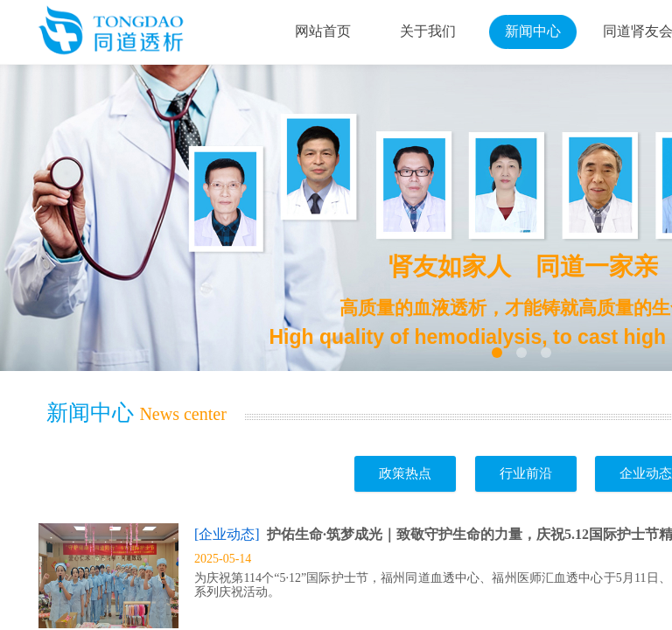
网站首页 (323, 31)
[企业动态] (227, 534)
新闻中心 (533, 31)
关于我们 (428, 31)
